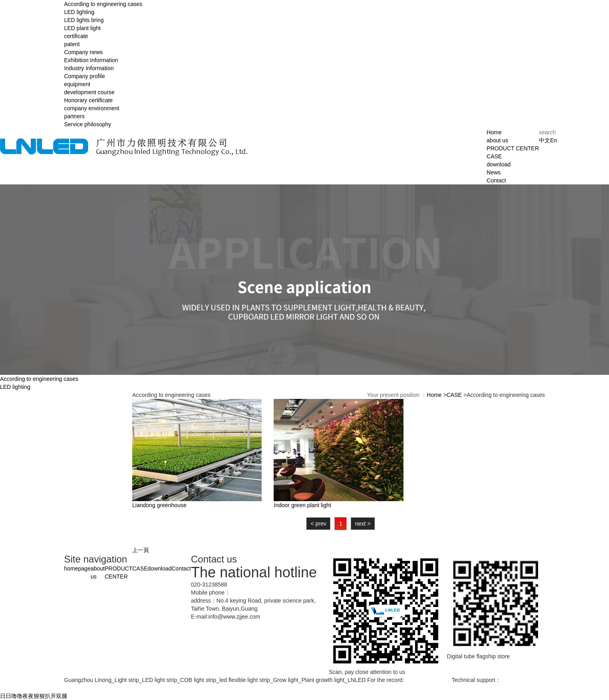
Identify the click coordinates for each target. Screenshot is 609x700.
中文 (544, 140)
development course (89, 92)
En (554, 140)
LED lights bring (84, 20)
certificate (76, 36)
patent (72, 44)
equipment (77, 84)
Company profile (85, 76)
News (494, 172)
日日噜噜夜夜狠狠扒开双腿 (34, 696)
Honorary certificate (88, 100)
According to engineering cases (103, 4)
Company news (84, 52)
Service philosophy (88, 124)
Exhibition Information (91, 60)
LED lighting (79, 12)
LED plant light (82, 28)
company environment (92, 108)
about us (498, 140)
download (499, 164)
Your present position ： (397, 395)
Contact (496, 180)
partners (74, 116)
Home (494, 132)
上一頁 (141, 550)
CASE (494, 156)
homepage (77, 568)
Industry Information (89, 68)
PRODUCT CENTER (513, 148)
